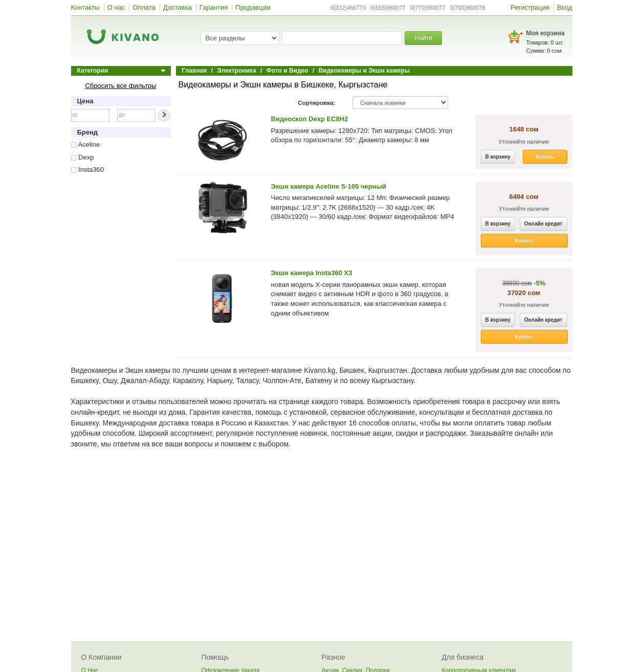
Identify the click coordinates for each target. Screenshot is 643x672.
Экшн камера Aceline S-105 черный (329, 186)
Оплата (144, 7)
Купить (545, 157)
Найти (423, 38)
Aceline (86, 144)
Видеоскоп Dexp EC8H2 (310, 119)
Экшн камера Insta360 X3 (312, 273)
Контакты (85, 7)
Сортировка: (316, 103)
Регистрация (530, 7)
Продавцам (253, 7)
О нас (116, 7)
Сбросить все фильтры (120, 86)
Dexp (83, 157)
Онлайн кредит (544, 224)
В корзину (498, 157)
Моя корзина (546, 33)
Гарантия (214, 7)
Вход (564, 7)
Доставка (178, 7)
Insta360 (88, 170)
